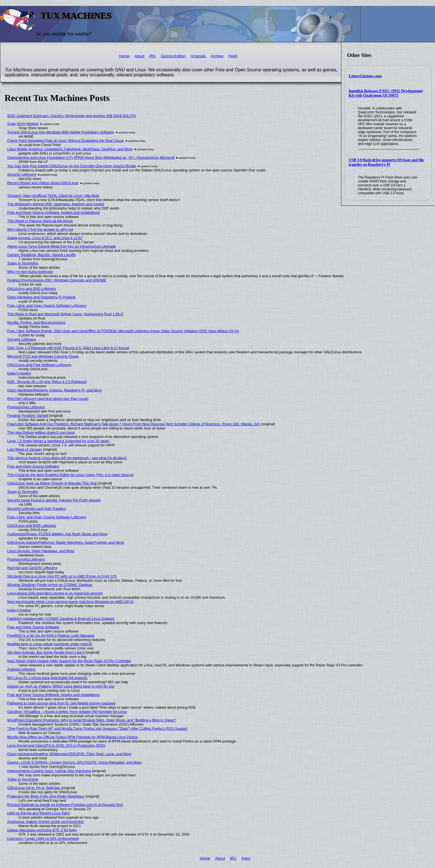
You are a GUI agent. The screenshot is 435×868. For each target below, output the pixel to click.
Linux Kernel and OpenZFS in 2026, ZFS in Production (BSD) (57, 745)
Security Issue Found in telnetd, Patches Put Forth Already (54, 500)
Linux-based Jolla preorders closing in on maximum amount (55, 593)
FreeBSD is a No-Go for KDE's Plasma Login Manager (51, 635)
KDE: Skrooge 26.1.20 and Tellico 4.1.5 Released (47, 382)
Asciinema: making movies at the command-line (46, 822)
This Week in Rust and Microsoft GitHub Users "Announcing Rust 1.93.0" (66, 314)
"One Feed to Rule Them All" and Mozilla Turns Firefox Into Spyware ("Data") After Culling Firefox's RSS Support (97, 729)
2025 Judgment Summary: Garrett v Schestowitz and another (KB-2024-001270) (72, 116)
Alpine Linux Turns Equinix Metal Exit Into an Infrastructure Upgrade (62, 246)
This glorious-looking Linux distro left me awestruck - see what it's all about (67, 458)
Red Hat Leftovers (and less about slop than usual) (48, 399)
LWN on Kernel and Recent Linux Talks (39, 813)
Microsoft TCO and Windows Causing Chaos (43, 356)
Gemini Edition (173, 56)
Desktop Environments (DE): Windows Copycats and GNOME (57, 280)
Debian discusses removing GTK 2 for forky (42, 830)
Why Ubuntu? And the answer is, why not (40, 229)
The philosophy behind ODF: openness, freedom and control (56, 204)
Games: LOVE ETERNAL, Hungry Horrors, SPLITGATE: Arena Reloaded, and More (74, 762)
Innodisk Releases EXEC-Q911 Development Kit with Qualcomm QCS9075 (386, 93)
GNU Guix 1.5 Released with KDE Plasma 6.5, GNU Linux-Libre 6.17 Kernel (68, 348)
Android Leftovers (21, 669)
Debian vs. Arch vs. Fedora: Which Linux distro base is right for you (61, 686)
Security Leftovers (22, 174)
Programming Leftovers (26, 407)
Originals (198, 56)
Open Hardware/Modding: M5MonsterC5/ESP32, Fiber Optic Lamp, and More (69, 754)
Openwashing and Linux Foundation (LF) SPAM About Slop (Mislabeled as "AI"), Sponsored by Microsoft (91, 157)
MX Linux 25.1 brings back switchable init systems (48, 678)
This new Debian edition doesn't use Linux (41, 432)
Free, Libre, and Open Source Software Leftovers (47, 306)
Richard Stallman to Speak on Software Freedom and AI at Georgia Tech (65, 805)
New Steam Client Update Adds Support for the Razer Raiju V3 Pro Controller (69, 661)
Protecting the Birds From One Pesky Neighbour (46, 796)
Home (124, 56)
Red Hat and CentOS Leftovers (32, 568)
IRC (152, 56)
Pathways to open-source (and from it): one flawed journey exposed (61, 703)
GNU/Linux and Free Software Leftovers (39, 365)
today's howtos (19, 373)
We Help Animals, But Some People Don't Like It (46, 652)
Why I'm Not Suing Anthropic (30, 272)
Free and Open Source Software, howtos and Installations (54, 212)
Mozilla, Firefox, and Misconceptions (36, 322)
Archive (217, 56)
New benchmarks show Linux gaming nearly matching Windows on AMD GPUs (71, 602)
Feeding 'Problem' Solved (28, 416)
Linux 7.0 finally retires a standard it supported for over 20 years (58, 441)
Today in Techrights (23, 263)
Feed (233, 56)
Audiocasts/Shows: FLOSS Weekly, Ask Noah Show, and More (58, 534)
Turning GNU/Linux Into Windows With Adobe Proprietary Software (61, 132)
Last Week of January (25, 449)
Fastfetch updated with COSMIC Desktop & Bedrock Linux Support (61, 619)
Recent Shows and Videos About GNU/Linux (43, 183)
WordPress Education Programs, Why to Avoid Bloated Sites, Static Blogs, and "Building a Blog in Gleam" (92, 720)
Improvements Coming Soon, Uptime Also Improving (49, 771)
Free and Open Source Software (33, 466)
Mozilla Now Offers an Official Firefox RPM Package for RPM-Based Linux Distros (73, 737)
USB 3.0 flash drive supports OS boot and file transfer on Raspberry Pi (386, 162)
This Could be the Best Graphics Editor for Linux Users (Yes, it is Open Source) (71, 475)
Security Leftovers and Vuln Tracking (37, 509)
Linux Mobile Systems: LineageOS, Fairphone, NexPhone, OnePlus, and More (70, 149)
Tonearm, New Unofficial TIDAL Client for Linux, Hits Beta (53, 196)
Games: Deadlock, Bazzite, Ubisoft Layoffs (41, 255)
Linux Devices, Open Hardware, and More (41, 551)
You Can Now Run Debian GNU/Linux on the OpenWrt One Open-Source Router (72, 166)
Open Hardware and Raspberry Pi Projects (42, 297)
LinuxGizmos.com (365, 76)
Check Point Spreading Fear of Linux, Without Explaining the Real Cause (66, 141)
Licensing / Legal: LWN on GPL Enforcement (43, 839)
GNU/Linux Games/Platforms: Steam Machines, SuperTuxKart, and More (66, 542)
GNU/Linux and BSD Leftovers (32, 289)
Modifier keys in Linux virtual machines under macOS (50, 644)
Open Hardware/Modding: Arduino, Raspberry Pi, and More (55, 390)
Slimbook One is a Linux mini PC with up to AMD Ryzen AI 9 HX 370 (62, 576)
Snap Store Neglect (23, 124)
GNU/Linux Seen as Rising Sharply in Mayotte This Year (52, 483)
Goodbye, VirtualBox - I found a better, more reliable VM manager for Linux (67, 712)
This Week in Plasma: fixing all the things (40, 221)
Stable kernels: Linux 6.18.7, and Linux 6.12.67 (45, 238)
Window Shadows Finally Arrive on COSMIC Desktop (50, 585)
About (139, 56)
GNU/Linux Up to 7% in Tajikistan (34, 788)
